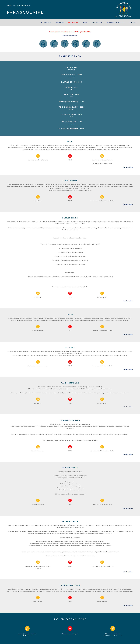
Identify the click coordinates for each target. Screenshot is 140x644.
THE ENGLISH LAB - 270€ (72, 122)
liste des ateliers (128, 167)
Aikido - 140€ (72, 67)
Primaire (60, 23)
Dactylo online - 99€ (72, 82)
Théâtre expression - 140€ (72, 129)
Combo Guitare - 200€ (72, 75)
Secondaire (73, 23)
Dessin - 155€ (72, 87)
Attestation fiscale (116, 23)
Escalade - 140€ (72, 95)
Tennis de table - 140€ (72, 114)
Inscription (97, 23)
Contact (133, 23)
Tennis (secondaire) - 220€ (72, 107)
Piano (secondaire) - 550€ (72, 102)
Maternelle (46, 23)
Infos (85, 23)
